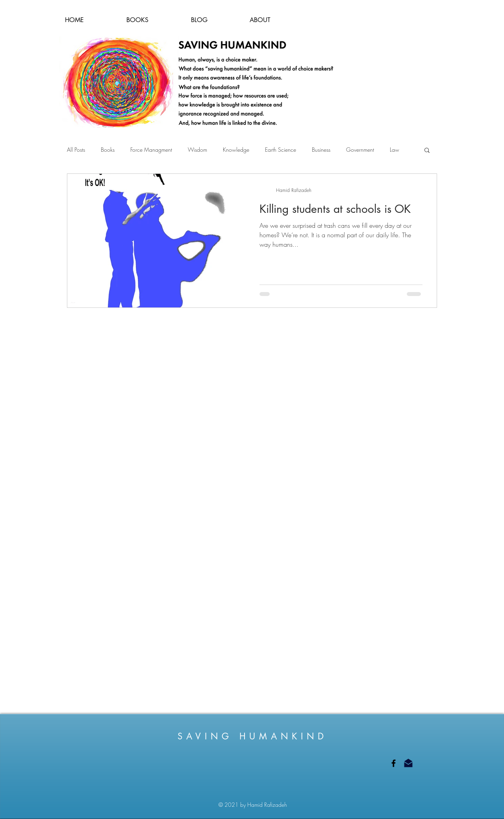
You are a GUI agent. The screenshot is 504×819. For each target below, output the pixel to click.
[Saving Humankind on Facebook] (394, 763)
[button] (427, 151)
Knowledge (236, 150)
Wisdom (197, 150)
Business (321, 150)
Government (360, 150)
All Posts (76, 150)
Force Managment (151, 150)
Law (395, 150)
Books (108, 150)
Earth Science (281, 150)
